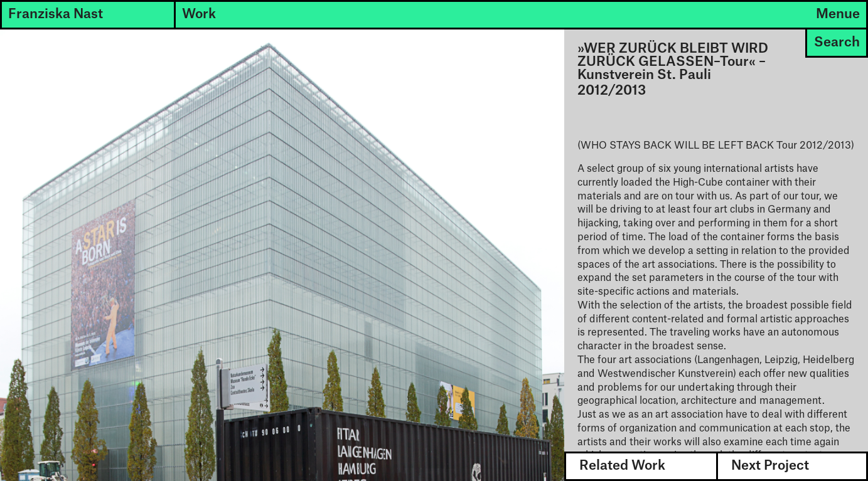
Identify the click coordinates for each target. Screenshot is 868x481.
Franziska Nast (56, 14)
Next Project (770, 466)
